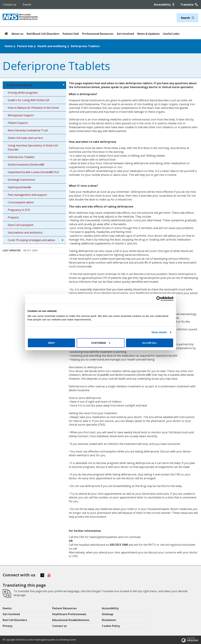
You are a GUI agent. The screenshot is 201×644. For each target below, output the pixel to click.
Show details (159, 332)
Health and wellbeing (52, 46)
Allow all (150, 343)
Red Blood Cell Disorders (43, 34)
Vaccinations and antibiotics (25, 233)
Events (27, 5)
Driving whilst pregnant (23, 93)
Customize (101, 343)
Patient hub (25, 46)
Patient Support (18, 123)
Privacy (8, 626)
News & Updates (148, 34)
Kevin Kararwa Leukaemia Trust (28, 130)
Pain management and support (27, 195)
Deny (52, 343)
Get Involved (125, 34)
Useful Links (171, 34)
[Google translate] (189, 5)
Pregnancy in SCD (19, 210)
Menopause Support (21, 115)
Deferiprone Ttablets (85, 46)
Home (9, 46)
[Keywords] (185, 18)
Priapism (13, 217)
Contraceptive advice (21, 202)
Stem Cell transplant (20, 225)
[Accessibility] (165, 5)
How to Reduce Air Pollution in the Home (33, 108)
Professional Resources (98, 34)
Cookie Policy (111, 626)
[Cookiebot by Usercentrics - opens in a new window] (159, 299)
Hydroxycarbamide (19, 187)
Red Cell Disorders (15, 620)
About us (17, 34)
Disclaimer (109, 620)
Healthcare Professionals (69, 614)
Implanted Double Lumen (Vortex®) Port (33, 172)
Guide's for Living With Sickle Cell (28, 100)
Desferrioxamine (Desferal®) (26, 165)
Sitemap (108, 614)
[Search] (192, 18)
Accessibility (110, 608)
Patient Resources (64, 608)
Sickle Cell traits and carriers (25, 138)
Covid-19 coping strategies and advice (31, 240)
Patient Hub (71, 34)
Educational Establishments (71, 620)
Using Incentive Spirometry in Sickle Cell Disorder (33, 147)
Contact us (9, 5)
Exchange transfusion (21, 180)
